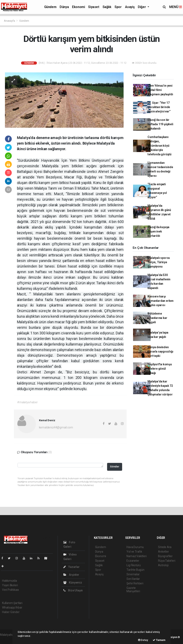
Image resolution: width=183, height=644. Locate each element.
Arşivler (71, 575)
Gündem (50, 7)
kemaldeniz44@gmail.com (56, 427)
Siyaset (94, 7)
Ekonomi (78, 7)
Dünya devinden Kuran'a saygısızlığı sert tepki (160, 351)
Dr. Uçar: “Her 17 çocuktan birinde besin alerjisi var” (159, 107)
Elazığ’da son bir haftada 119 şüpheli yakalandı (160, 124)
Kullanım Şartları (12, 603)
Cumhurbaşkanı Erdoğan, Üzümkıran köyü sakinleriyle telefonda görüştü (159, 146)
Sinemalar (133, 574)
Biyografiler (165, 556)
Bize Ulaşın (73, 590)
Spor (118, 7)
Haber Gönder (11, 612)
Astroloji (163, 565)
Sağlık (107, 7)
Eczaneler (133, 561)
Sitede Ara (165, 547)
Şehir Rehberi (135, 583)
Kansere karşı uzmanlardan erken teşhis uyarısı (161, 301)
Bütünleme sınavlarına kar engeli (157, 318)
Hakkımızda (9, 581)
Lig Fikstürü (134, 565)
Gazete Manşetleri (133, 590)
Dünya (64, 7)
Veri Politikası (10, 590)
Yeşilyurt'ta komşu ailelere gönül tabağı (160, 369)
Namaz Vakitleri (136, 556)
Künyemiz (73, 583)
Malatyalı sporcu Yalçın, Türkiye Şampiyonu (159, 262)
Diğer (142, 7)
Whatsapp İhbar (12, 607)
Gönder (115, 466)
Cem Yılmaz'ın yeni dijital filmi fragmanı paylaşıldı (160, 90)
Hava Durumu (135, 547)
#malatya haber (27, 402)
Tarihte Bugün (135, 570)
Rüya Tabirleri (167, 561)
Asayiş (130, 7)
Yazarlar (71, 567)
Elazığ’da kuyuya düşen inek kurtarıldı (158, 231)
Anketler (163, 552)
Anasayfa (10, 21)
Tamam (159, 640)
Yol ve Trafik (134, 552)
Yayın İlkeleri (10, 585)
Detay (143, 640)
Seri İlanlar (133, 579)
